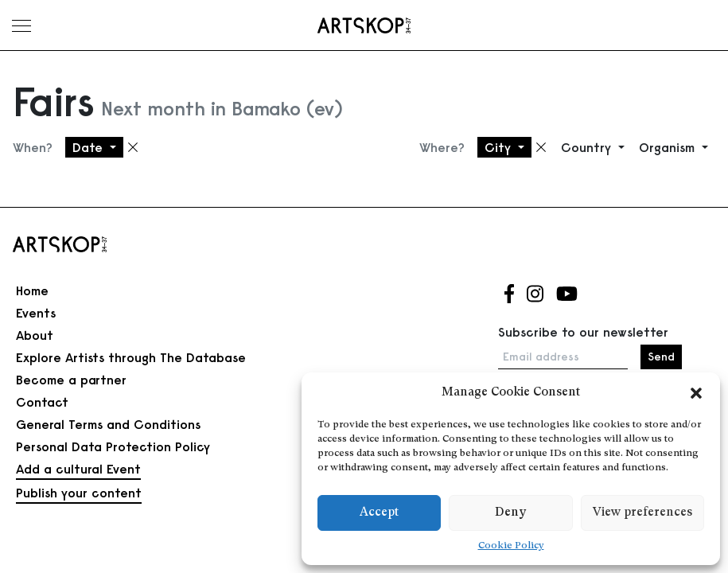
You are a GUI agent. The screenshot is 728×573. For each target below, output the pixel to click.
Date (90, 147)
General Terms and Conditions (108, 424)
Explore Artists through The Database (131, 357)
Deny (510, 513)
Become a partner (71, 380)
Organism (669, 147)
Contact (42, 402)
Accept (379, 513)
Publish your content (79, 493)
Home (32, 290)
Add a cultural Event (78, 469)
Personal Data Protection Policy (113, 446)
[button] (696, 393)
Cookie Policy (511, 546)
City (500, 147)
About (35, 335)
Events (36, 313)
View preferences (642, 513)
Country (588, 147)
